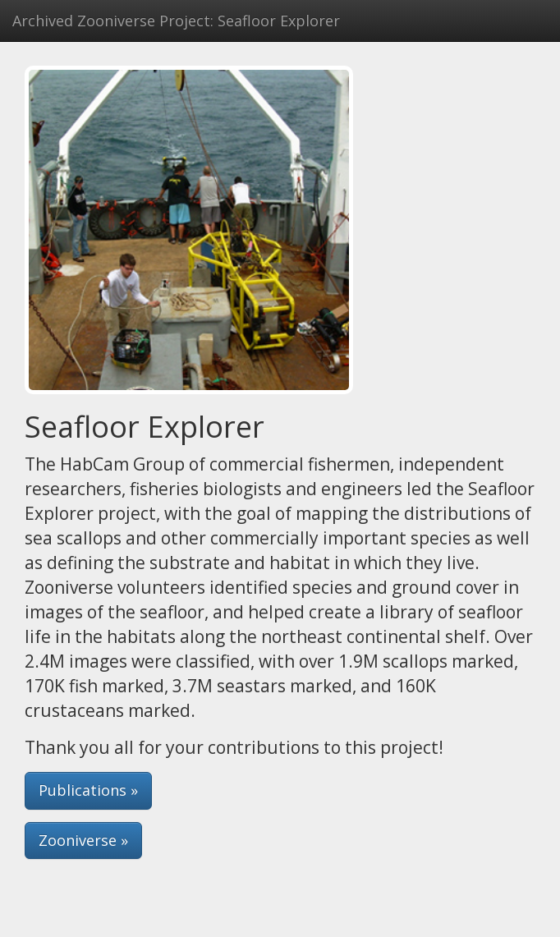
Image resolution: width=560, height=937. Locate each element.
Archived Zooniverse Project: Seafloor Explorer (176, 21)
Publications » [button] (88, 790)
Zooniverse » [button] (83, 840)
